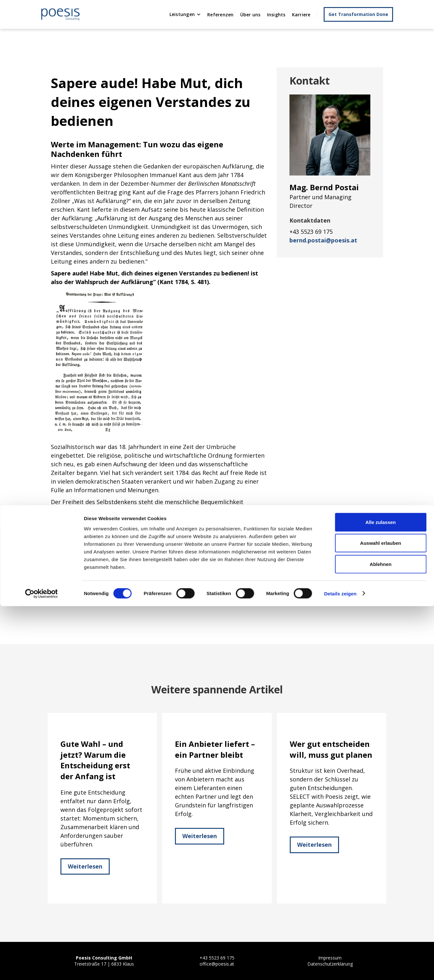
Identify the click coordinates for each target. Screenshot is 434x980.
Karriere (301, 15)
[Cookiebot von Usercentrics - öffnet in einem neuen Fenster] (41, 968)
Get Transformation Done (358, 14)
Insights (276, 15)
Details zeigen (340, 967)
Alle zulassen (380, 896)
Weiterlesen (85, 866)
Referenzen (221, 15)
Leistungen (182, 14)
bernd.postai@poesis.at (323, 240)
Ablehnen (381, 938)
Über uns (250, 15)
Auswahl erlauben (381, 917)
